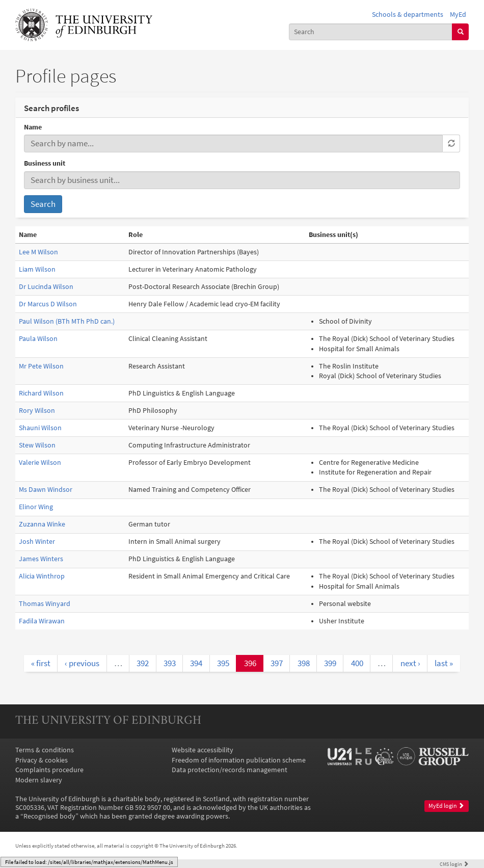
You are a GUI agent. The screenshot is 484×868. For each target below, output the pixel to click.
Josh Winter (37, 542)
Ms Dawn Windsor (46, 490)
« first (41, 663)
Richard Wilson (41, 393)
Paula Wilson (38, 339)
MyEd (458, 15)
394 (196, 663)
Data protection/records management (230, 770)
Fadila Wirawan (42, 621)
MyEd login (446, 806)
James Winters (41, 559)
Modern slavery (39, 780)
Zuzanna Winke (42, 524)
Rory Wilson (37, 411)
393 (170, 663)
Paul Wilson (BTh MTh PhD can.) (67, 321)
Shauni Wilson (40, 428)
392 (143, 663)
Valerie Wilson (40, 463)
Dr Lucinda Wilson (46, 287)
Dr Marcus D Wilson (48, 304)
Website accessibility (203, 750)
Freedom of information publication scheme (239, 760)
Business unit (45, 163)
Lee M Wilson (38, 252)
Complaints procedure (49, 770)
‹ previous (82, 663)
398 (304, 663)
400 (357, 663)
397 (277, 663)
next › (410, 663)
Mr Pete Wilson (41, 366)
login (454, 864)
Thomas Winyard (45, 604)
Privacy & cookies (42, 760)
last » (444, 663)
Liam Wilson (37, 269)
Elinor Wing (36, 507)
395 (223, 663)
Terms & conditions (45, 750)
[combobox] (371, 32)
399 (330, 663)
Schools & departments (408, 15)
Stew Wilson (37, 445)
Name (33, 127)
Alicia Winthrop (42, 576)
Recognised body (49, 816)
